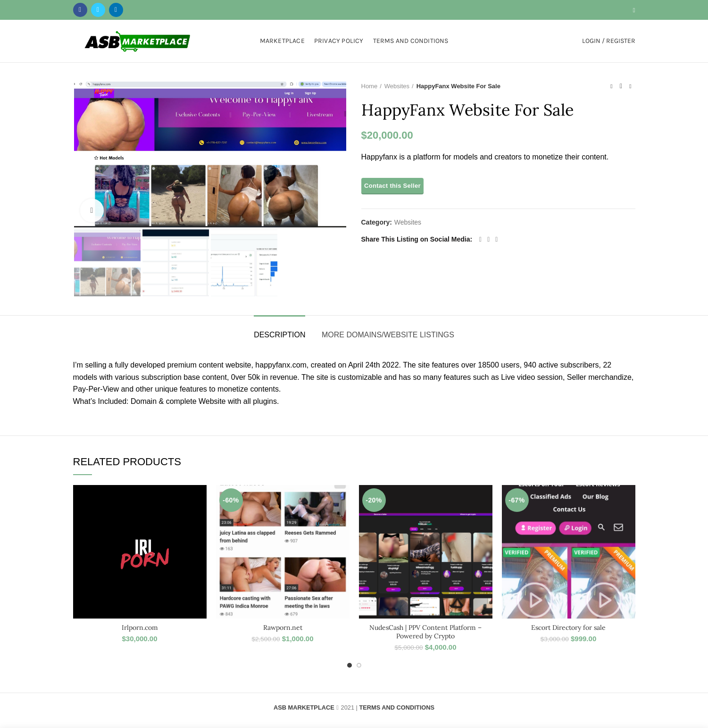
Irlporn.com (140, 628)
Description (279, 335)
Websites (397, 86)
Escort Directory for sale (568, 628)
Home (370, 86)
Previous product (611, 86)
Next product (630, 86)
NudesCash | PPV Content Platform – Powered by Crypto (425, 632)
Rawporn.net (283, 628)
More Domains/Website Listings (388, 335)
